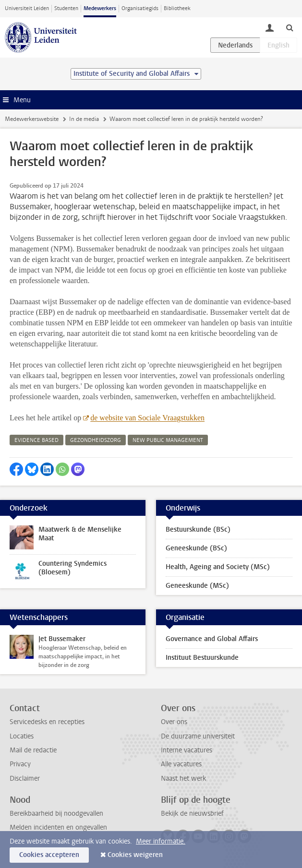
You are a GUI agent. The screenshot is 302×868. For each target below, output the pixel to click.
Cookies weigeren (135, 855)
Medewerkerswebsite (32, 119)
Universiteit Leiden (27, 8)
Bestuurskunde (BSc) (198, 529)
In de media (84, 119)
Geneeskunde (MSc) (197, 586)
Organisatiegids (140, 8)
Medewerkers (100, 8)
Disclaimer (25, 779)
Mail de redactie (33, 750)
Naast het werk (183, 779)
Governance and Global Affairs (212, 639)
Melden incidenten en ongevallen (58, 827)
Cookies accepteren (49, 855)
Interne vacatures (187, 750)
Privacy (20, 764)
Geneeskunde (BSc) (196, 548)
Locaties (22, 736)
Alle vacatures (181, 764)
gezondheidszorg (96, 440)
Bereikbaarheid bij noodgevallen (56, 814)
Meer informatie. (161, 841)
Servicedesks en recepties (47, 722)
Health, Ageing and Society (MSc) (218, 567)
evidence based (36, 440)
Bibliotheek (177, 8)
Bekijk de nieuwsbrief (192, 814)
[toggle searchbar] (290, 27)
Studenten (66, 8)
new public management (168, 440)
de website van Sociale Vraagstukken (147, 418)
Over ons (174, 722)
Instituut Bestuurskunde (202, 658)
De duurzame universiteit (198, 736)
